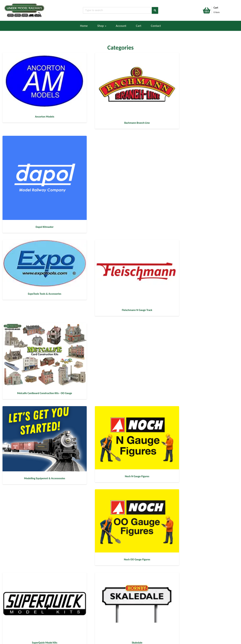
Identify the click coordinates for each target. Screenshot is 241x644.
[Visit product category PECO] (39, 552)
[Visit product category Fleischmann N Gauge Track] (120, 178)
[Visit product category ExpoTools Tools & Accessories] (39, 171)
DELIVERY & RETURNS (17, 617)
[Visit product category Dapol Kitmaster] (202, 95)
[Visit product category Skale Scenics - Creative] (39, 403)
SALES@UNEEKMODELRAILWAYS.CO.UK (66, 621)
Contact (156, 26)
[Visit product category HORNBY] (202, 478)
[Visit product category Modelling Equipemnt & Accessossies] (39, 253)
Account (121, 26)
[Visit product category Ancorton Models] (39, 83)
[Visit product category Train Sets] (202, 403)
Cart (139, 26)
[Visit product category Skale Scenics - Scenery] (202, 329)
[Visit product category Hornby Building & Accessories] (120, 403)
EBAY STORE (12, 613)
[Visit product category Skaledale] (120, 329)
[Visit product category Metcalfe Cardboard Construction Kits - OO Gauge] (202, 178)
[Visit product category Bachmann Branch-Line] (120, 85)
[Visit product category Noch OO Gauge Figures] (202, 252)
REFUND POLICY (14, 621)
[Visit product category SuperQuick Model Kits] (39, 329)
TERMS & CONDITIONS (17, 625)
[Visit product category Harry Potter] (39, 478)
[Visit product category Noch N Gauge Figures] (120, 252)
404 (41, 639)
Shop (102, 26)
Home (84, 26)
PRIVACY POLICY (14, 629)
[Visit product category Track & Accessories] (120, 478)
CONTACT (49, 613)
